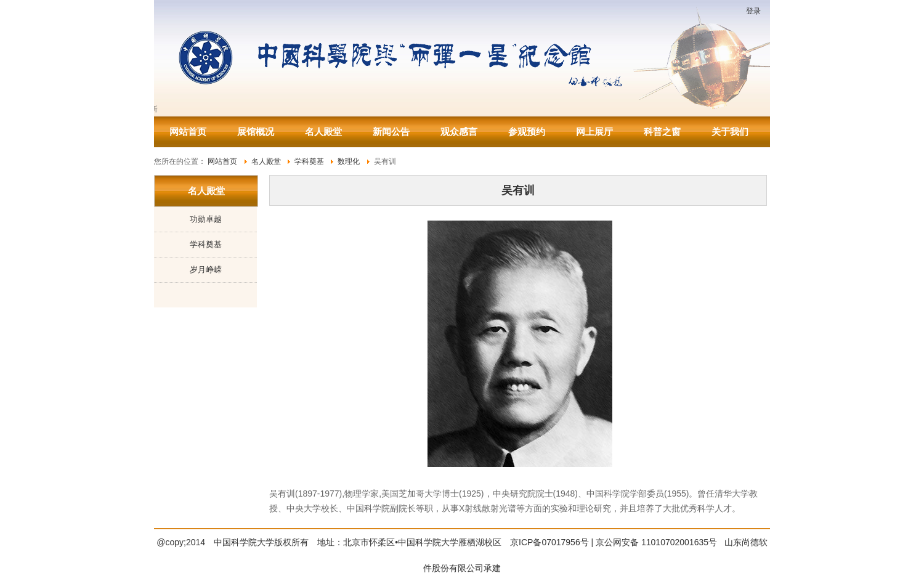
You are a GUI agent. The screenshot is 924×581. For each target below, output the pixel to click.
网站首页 (188, 132)
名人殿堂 (323, 132)
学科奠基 (206, 244)
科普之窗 (662, 132)
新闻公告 (391, 132)
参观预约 (527, 132)
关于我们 (730, 132)
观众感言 (459, 132)
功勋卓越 (206, 219)
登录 (753, 11)
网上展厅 (594, 132)
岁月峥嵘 (206, 270)
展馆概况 (256, 132)
